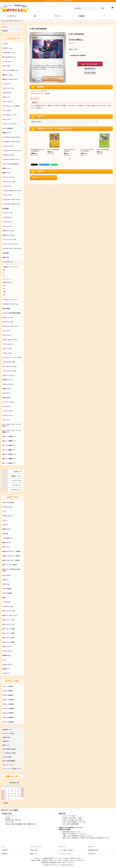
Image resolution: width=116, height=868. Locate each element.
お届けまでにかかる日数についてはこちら (71, 828)
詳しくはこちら (16, 820)
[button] (104, 16)
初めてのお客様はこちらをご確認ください (24, 824)
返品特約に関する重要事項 (77, 56)
